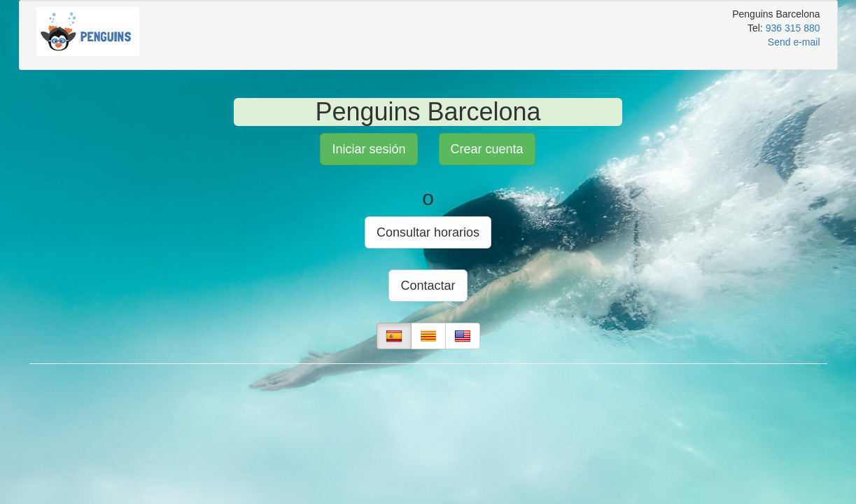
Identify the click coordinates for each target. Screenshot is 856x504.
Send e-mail (794, 42)
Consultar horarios (428, 232)
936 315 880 (793, 28)
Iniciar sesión (369, 149)
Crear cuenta (487, 149)
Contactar (428, 286)
